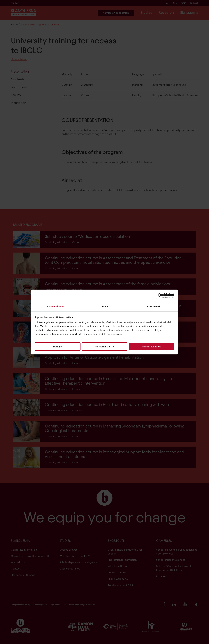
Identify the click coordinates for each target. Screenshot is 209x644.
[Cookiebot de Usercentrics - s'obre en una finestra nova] (160, 296)
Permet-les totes (151, 346)
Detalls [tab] (104, 306)
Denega (57, 346)
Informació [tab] (153, 306)
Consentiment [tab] (55, 306)
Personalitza (105, 346)
